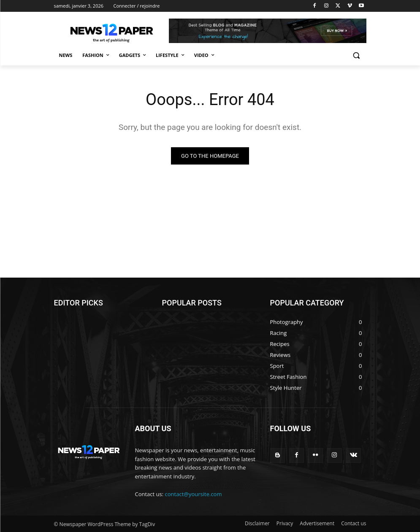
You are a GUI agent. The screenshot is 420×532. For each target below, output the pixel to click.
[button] (356, 55)
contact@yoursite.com (194, 494)
